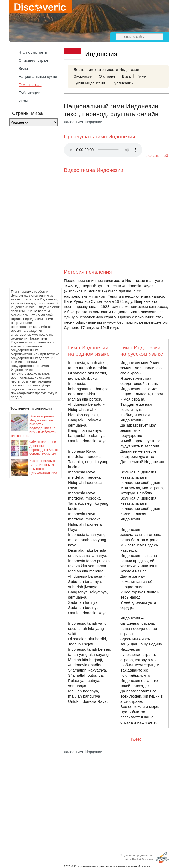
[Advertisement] (30, 208)
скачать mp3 (157, 155)
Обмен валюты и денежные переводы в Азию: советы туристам (44, 448)
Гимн (142, 76)
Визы (23, 68)
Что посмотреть (33, 52)
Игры (23, 101)
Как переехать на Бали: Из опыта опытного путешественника (43, 467)
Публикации (29, 93)
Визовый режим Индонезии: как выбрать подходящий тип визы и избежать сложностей (33, 426)
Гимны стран (30, 85)
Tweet (136, 739)
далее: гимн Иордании (83, 122)
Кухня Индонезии (89, 83)
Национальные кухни (38, 76)
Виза (127, 76)
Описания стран (33, 60)
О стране (107, 76)
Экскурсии (83, 76)
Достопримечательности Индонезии (106, 69)
